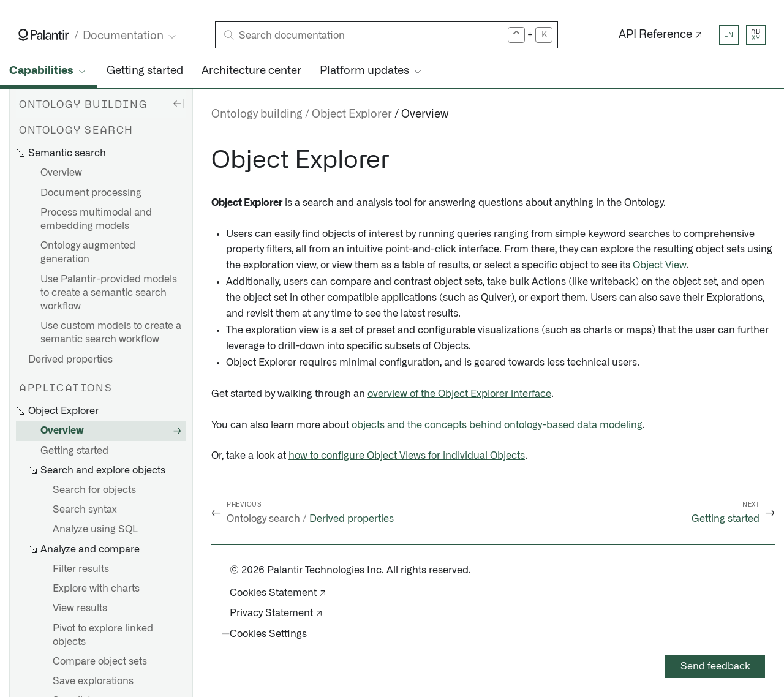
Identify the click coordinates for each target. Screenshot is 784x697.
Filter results (81, 569)
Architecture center (251, 71)
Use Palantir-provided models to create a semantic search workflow (109, 293)
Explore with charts (96, 589)
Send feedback (715, 666)
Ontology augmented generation (88, 252)
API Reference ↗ (661, 35)
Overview (61, 173)
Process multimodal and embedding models (96, 219)
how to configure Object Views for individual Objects (407, 456)
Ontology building (257, 115)
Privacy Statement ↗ (276, 613)
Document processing (91, 193)
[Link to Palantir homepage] (44, 35)
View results (80, 608)
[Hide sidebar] (178, 103)
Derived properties (70, 360)
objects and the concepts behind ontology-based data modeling (497, 425)
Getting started (145, 71)
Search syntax (85, 510)
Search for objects (94, 490)
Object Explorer (352, 115)
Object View (659, 265)
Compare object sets (100, 661)
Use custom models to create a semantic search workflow (111, 333)
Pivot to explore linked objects (103, 635)
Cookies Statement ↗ (278, 593)
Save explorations (93, 681)
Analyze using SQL (95, 529)
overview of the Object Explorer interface (459, 394)
